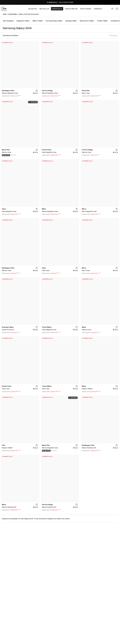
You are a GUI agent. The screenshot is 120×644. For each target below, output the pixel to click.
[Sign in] (114, 8)
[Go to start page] (6, 8)
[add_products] (37, 91)
